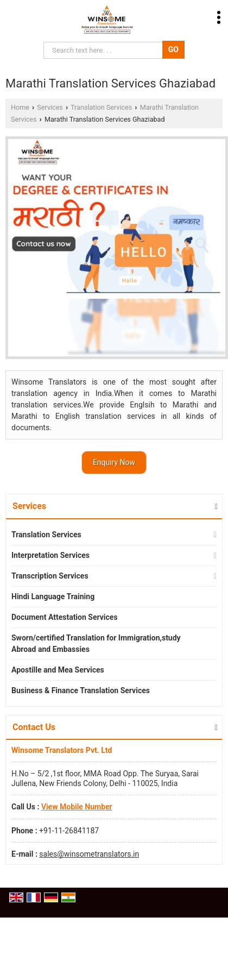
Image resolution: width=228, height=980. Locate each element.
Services (50, 107)
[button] (77, 807)
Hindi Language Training (53, 596)
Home (20, 107)
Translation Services (101, 107)
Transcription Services (50, 576)
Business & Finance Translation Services (81, 690)
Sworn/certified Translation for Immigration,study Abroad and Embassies (96, 643)
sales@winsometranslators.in (89, 854)
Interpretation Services (50, 555)
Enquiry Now (114, 462)
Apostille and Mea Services (58, 670)
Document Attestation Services (65, 617)
